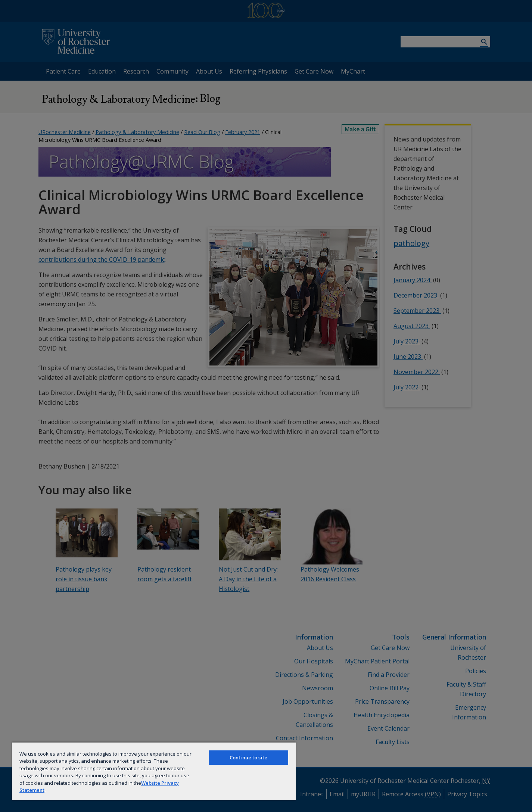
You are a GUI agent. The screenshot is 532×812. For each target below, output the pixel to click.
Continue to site (248, 757)
